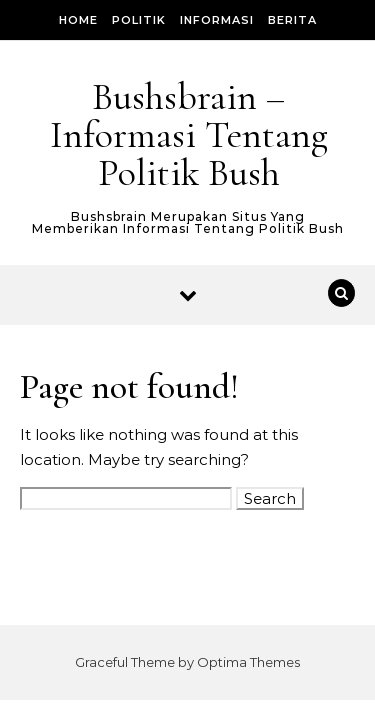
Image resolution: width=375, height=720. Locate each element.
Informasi (217, 20)
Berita (292, 20)
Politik (139, 20)
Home (78, 20)
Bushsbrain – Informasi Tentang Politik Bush (189, 135)
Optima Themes (248, 662)
